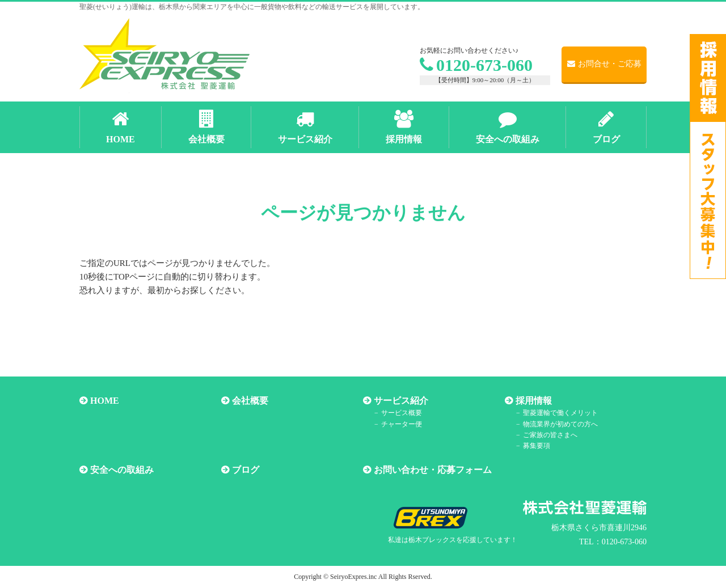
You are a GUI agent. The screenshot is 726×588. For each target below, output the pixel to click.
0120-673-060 (476, 65)
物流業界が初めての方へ (560, 424)
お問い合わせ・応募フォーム (433, 470)
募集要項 (537, 446)
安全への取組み (122, 470)
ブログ (246, 470)
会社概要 (250, 401)
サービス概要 (402, 413)
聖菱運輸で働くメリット (560, 413)
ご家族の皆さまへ (550, 435)
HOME (105, 401)
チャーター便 (402, 424)
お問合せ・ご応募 (604, 64)
